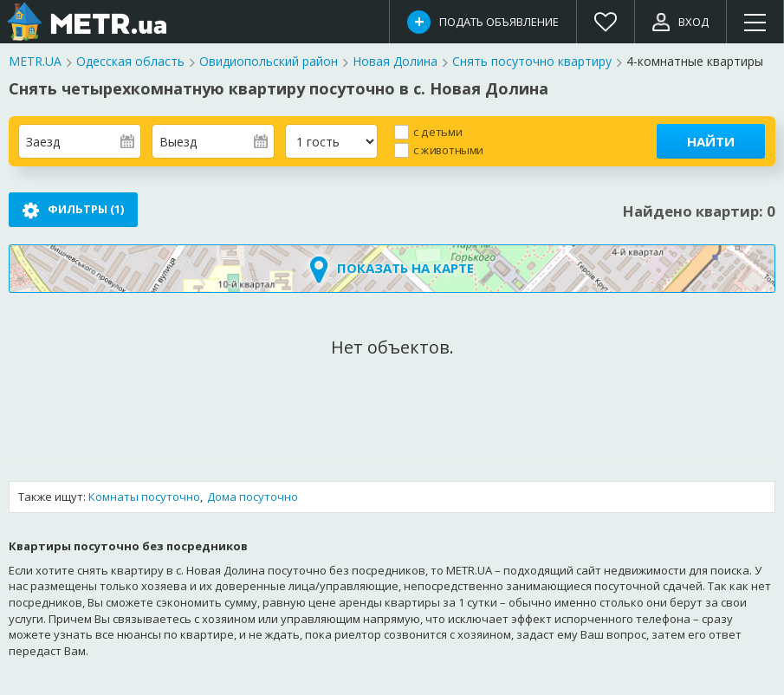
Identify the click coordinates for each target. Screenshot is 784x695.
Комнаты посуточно (144, 497)
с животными (448, 149)
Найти (711, 141)
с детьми (437, 131)
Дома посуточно (253, 497)
